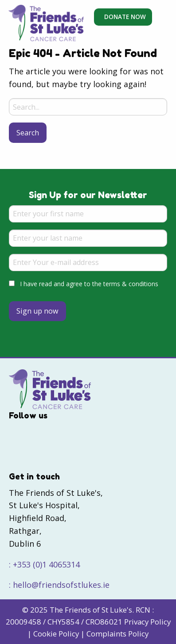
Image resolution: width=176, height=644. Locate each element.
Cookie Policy (56, 634)
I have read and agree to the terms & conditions (89, 284)
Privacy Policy (147, 622)
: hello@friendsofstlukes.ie (59, 585)
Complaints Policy (117, 634)
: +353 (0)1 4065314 (44, 564)
